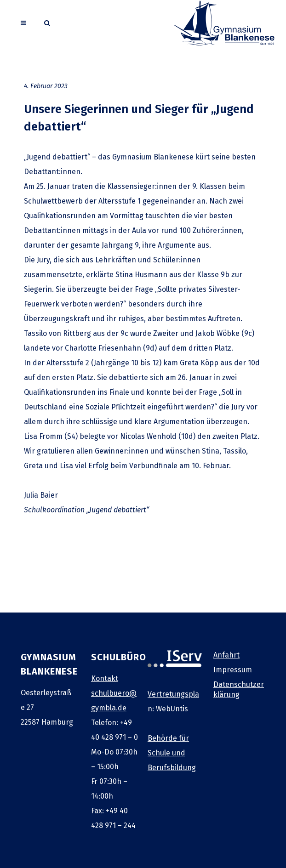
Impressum (233, 670)
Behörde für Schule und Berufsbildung (172, 753)
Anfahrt (226, 655)
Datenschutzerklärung (239, 689)
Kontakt (105, 678)
